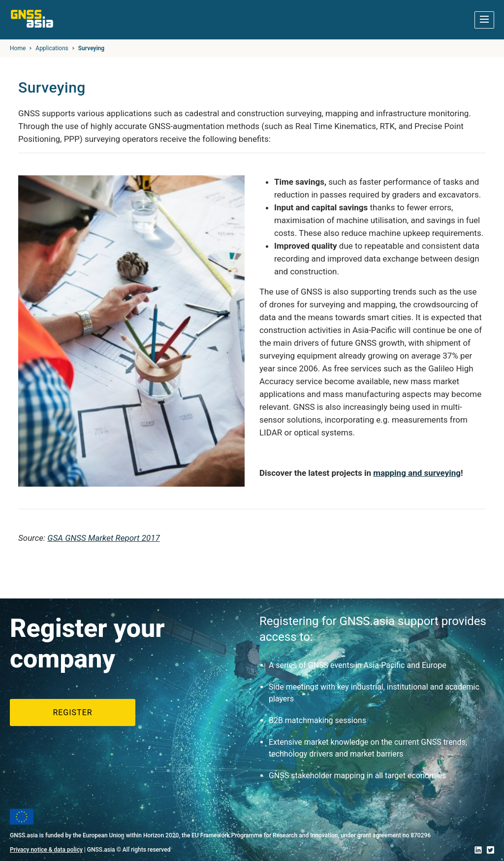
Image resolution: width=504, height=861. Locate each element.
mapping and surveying (417, 473)
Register (72, 712)
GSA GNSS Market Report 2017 (103, 538)
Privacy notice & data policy (46, 850)
